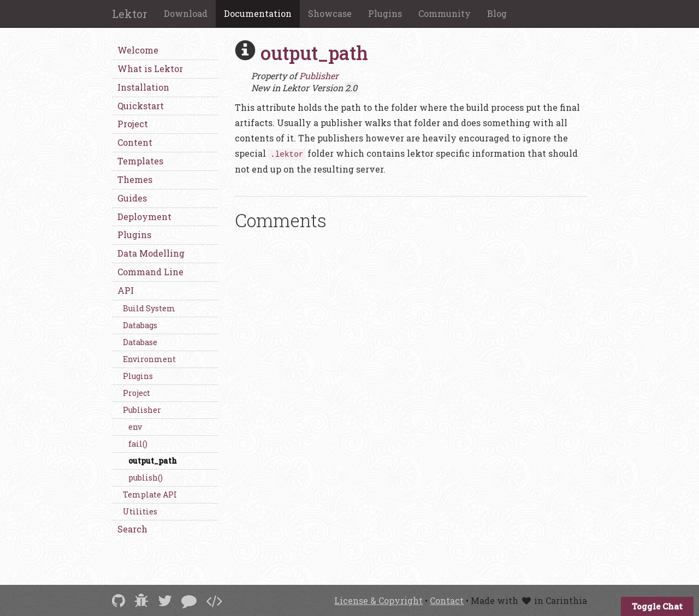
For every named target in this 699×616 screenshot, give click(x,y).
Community (445, 13)
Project (133, 124)
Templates (140, 161)
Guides (132, 198)
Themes (135, 179)
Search (132, 529)
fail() (138, 444)
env (135, 427)
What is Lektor (150, 69)
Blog (497, 13)
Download (186, 13)
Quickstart (141, 106)
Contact (447, 600)
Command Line (150, 272)
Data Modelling (151, 253)
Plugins (385, 13)
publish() (146, 478)
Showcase (330, 13)
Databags (140, 325)
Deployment (144, 217)
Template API (150, 494)
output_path (153, 461)
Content (135, 142)
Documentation (258, 13)
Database (140, 342)
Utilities (140, 511)
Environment (149, 359)
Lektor (130, 14)
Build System (149, 308)
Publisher (142, 410)
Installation (143, 87)
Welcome (138, 50)
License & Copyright (378, 600)
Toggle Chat (657, 606)
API (126, 290)
